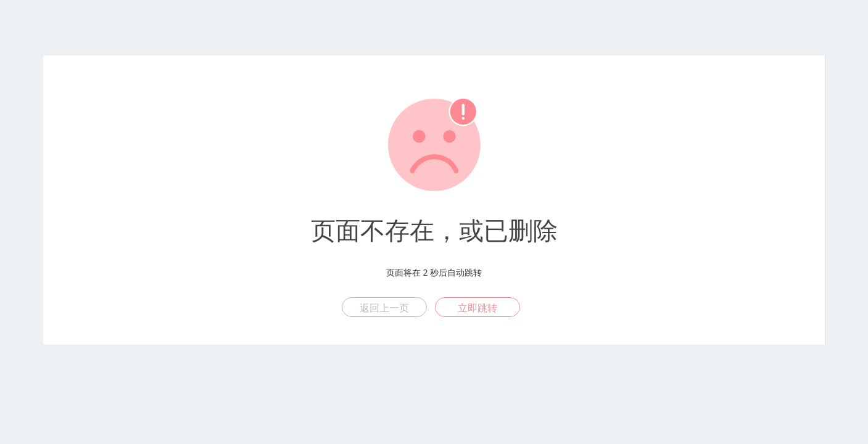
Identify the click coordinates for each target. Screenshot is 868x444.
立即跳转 (477, 308)
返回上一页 (384, 308)
